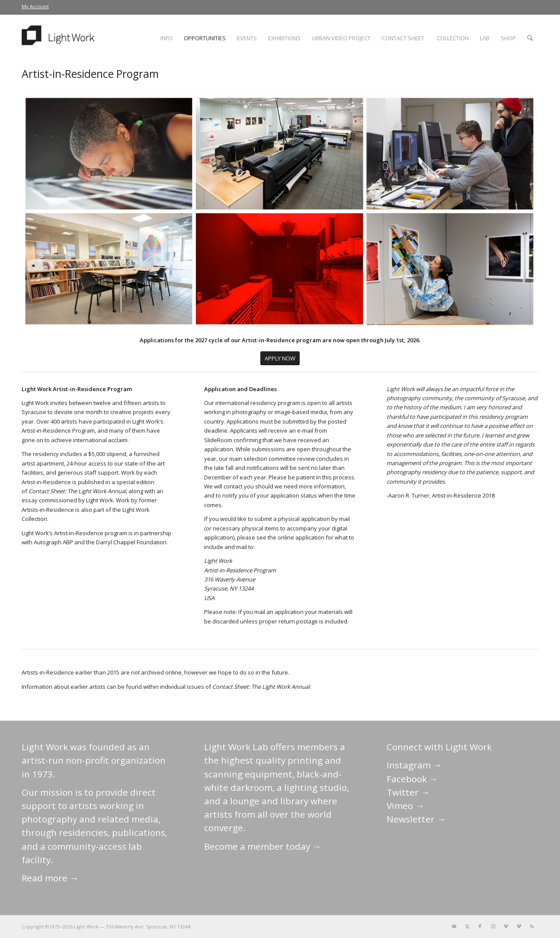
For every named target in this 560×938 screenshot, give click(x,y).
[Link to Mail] (454, 926)
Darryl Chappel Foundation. (132, 542)
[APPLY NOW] (280, 358)
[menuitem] (35, 6)
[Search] (530, 38)
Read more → (50, 878)
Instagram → (414, 765)
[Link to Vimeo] (506, 926)
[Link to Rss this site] (532, 926)
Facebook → (412, 779)
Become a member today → (263, 846)
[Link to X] (467, 926)
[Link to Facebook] (480, 926)
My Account (35, 6)
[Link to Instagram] (493, 926)
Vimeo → (405, 806)
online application (301, 537)
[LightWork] (60, 38)
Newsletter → (416, 819)
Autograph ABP (53, 542)
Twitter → (408, 792)
